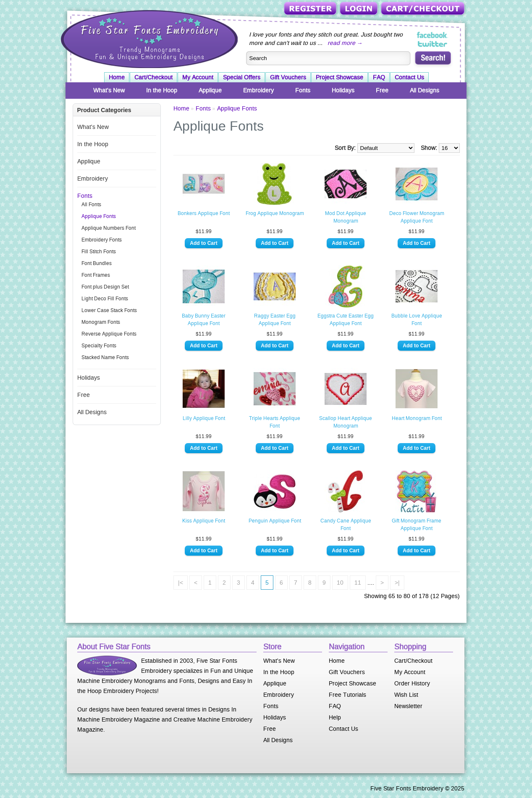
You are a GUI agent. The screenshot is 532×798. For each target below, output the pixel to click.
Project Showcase (339, 77)
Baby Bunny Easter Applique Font (204, 320)
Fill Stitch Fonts (99, 252)
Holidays (343, 90)
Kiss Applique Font (204, 521)
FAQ (379, 77)
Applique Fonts (99, 216)
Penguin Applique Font (275, 521)
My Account (198, 77)
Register (311, 9)
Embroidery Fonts (102, 240)
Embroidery (258, 90)
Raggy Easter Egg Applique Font (275, 320)
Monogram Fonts (101, 322)
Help (335, 717)
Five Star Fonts (148, 38)
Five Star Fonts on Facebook (433, 35)
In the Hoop (162, 90)
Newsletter (408, 706)
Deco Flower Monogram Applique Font (417, 217)
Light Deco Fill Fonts (105, 299)
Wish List (406, 695)
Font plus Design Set (105, 287)
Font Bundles (97, 263)
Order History (412, 683)
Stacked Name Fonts (105, 357)
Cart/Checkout (423, 9)
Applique (210, 90)
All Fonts (91, 205)
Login (359, 9)
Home (117, 77)
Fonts (303, 90)
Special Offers (242, 77)
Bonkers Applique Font (204, 213)
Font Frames (96, 275)
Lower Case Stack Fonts (109, 310)
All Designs (425, 90)
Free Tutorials (347, 695)
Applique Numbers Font (109, 228)
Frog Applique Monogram (275, 213)
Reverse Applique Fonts (109, 334)
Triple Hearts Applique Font (275, 422)
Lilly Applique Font (204, 418)
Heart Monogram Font (417, 418)
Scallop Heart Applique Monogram (346, 422)
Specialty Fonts (99, 346)
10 (340, 583)
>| (397, 583)
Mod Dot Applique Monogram (346, 217)
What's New (109, 90)
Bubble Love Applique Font (417, 320)
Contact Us (409, 77)
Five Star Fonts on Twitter (433, 44)
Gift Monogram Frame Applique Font (417, 525)
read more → (345, 43)
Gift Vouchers (288, 77)
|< (181, 583)
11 (358, 583)
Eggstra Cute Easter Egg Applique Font (346, 320)
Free (382, 90)
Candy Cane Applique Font (346, 525)
